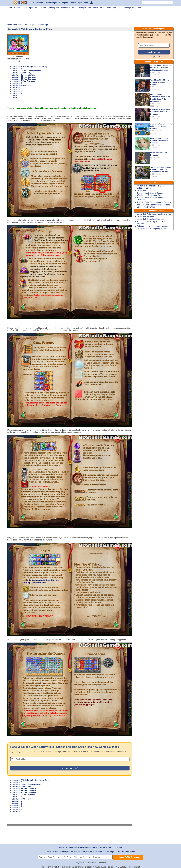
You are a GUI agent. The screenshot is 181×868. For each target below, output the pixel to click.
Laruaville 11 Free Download (24, 77)
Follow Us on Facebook (56, 852)
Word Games (136, 8)
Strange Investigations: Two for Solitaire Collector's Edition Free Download (161, 68)
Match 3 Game (156, 157)
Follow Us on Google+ (106, 852)
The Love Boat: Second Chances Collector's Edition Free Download (155, 206)
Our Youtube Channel (126, 852)
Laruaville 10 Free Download (24, 79)
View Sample (149, 57)
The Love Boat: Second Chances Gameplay (155, 202)
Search (170, 3)
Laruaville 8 (17, 69)
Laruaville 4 (17, 92)
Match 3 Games (47, 8)
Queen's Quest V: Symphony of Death (152, 229)
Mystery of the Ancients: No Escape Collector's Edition (151, 187)
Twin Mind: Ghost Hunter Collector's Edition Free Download (160, 82)
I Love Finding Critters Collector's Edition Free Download (159, 141)
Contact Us (80, 847)
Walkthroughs (51, 3)
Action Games (123, 8)
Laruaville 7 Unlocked (21, 85)
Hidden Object (155, 72)
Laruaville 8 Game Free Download (26, 71)
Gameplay (63, 3)
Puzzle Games (98, 8)
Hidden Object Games (31, 8)
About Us (70, 847)
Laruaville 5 (17, 89)
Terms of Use (106, 847)
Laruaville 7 (17, 83)
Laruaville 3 (17, 94)
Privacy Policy (158, 57)
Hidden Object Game (79, 3)
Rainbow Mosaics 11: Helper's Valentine (153, 226)
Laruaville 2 (17, 96)
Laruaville (16, 98)
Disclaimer (117, 847)
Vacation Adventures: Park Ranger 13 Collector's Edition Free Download (161, 169)
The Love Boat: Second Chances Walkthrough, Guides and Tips (150, 194)
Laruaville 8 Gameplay (22, 73)
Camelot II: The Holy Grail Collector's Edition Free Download (160, 112)
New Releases (14, 8)
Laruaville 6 (17, 87)
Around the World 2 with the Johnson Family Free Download (161, 126)
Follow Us (91, 852)
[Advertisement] (90, 17)
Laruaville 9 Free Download (24, 81)
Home (62, 847)
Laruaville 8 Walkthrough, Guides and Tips (30, 67)
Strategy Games (85, 8)
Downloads (38, 3)
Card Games (111, 8)
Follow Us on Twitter (76, 852)
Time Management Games (66, 8)
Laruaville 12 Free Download (24, 75)
